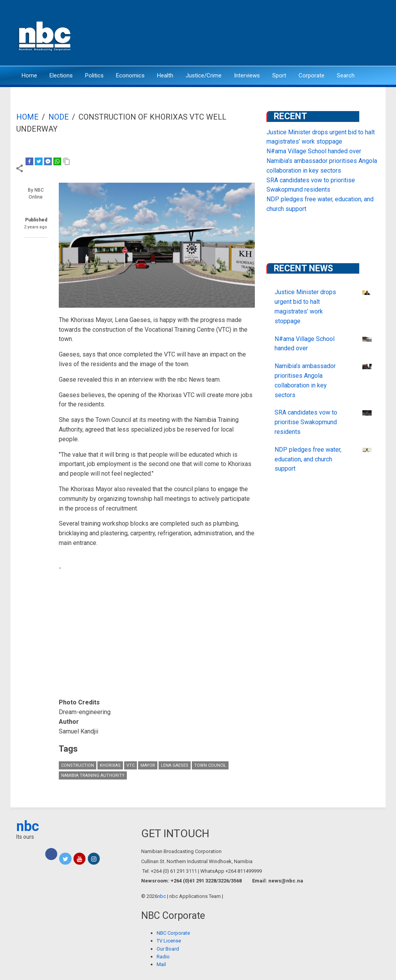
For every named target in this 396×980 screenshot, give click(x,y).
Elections (61, 75)
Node (59, 117)
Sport (279, 75)
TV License (169, 941)
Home (29, 75)
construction (78, 765)
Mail (161, 964)
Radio (163, 957)
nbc (28, 826)
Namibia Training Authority (93, 775)
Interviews (247, 75)
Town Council (210, 765)
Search (346, 75)
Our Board (168, 949)
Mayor (148, 765)
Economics (130, 75)
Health (165, 75)
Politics (94, 75)
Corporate (312, 75)
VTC (131, 765)
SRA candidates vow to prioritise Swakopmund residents (306, 422)
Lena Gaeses (175, 765)
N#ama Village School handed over (314, 151)
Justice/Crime (204, 75)
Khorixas (110, 765)
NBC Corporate (173, 933)
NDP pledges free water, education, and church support (308, 459)
